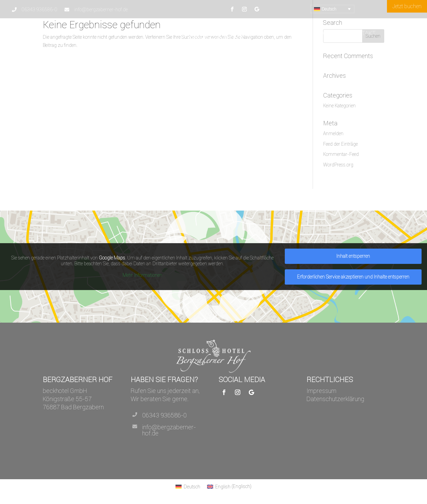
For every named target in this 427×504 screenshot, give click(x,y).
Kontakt (363, 33)
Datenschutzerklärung (335, 399)
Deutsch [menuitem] (329, 9)
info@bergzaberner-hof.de (169, 430)
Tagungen (146, 33)
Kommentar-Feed (341, 154)
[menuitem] (332, 9)
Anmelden (333, 133)
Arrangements (103, 33)
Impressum (321, 391)
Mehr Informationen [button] (142, 275)
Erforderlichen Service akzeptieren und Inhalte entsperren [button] (353, 277)
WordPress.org (338, 165)
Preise (175, 33)
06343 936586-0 (164, 415)
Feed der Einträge (340, 144)
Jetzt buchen (407, 6)
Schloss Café (326, 33)
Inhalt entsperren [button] (353, 256)
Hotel (60, 33)
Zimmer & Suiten (277, 33)
